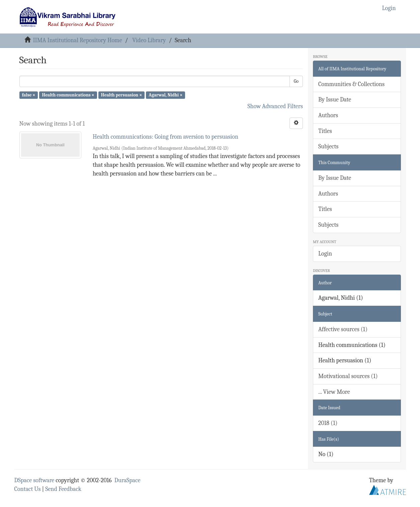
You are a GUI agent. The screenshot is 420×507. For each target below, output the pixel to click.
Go (296, 81)
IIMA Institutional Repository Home (77, 40)
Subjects (328, 147)
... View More (334, 392)
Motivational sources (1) (348, 376)
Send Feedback (63, 489)
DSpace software (34, 480)
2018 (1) (328, 423)
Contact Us (28, 489)
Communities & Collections (351, 84)
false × (29, 95)
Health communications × (68, 95)
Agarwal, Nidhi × (165, 95)
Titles (325, 131)
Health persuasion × (121, 95)
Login (325, 254)
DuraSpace (128, 480)
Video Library (149, 40)
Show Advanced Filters (275, 106)
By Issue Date (335, 100)
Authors (328, 115)
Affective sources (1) (343, 329)
